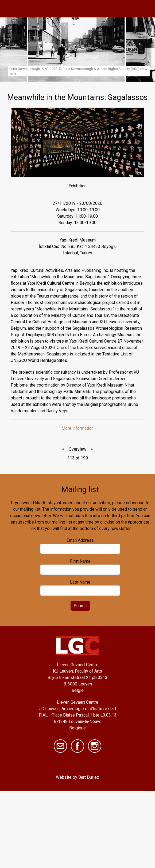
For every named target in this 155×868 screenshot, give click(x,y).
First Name (80, 561)
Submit (80, 606)
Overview (77, 449)
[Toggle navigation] (145, 9)
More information (77, 428)
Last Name (80, 582)
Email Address (80, 540)
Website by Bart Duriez (77, 777)
